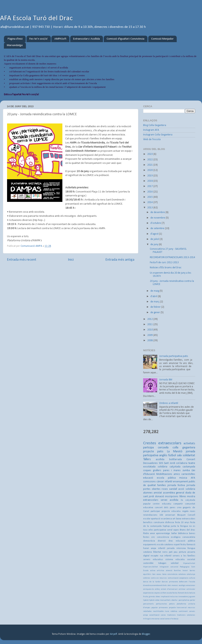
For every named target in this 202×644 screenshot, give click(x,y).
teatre (192, 463)
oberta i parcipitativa (180, 600)
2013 (150, 208)
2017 (150, 186)
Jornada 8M (166, 380)
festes (175, 593)
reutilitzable (158, 611)
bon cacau (157, 574)
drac (171, 541)
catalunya (191, 574)
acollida (160, 459)
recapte (155, 556)
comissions (149, 482)
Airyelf (114, 634)
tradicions (172, 615)
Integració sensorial (169, 567)
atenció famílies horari (177, 571)
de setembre (158, 228)
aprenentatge (163, 533)
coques (147, 470)
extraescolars (170, 443)
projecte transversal (178, 608)
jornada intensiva (176, 548)
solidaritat (189, 455)
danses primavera (170, 582)
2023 (150, 154)
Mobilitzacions (164, 474)
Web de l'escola (152, 139)
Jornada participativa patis (174, 356)
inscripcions (172, 497)
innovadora (183, 597)
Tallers (147, 459)
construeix (159, 522)
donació (160, 497)
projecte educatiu (171, 511)
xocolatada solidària (155, 467)
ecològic (182, 585)
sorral (170, 530)
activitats (189, 444)
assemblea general (174, 493)
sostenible (148, 563)
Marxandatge (15, 45)
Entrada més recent (22, 260)
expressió (158, 593)
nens (165, 552)
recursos (191, 608)
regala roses (189, 511)
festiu (183, 545)
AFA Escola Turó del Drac (36, 18)
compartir (178, 504)
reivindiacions (150, 515)
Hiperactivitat (189, 563)
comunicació (173, 578)
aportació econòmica (161, 519)
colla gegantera (184, 448)
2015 (150, 197)
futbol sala (175, 455)
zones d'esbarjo (172, 619)
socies (163, 615)
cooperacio (184, 578)
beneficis (148, 522)
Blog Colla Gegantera (155, 125)
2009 (150, 335)
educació (148, 478)
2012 (150, 319)
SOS (161, 463)
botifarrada (176, 459)
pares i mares (172, 470)
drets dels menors (170, 585)
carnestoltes (188, 474)
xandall (173, 489)
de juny (155, 244)
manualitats (165, 600)
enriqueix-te (148, 589)
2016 (150, 192)
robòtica (174, 611)
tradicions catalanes (186, 615)
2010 (150, 330)
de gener (156, 312)
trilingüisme (149, 619)
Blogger (146, 634)
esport (177, 545)
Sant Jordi (170, 463)
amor (152, 533)
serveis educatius (153, 560)
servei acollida (169, 500)
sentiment (183, 611)
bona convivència (170, 574)
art (174, 519)
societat (191, 560)
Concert (191, 459)
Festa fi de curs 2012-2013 (164, 263)
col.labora (182, 463)
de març (155, 302)
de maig (155, 291)
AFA (193, 478)
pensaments (149, 604)
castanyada (189, 467)
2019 (150, 176)
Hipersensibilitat (151, 567)
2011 (150, 324)
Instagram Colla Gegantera (158, 135)
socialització (154, 615)
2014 (150, 202)
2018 (150, 181)
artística (161, 571)
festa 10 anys (182, 522)
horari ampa (150, 548)
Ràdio (146, 533)
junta (173, 526)
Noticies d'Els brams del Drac (166, 268)
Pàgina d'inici (15, 39)
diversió (162, 541)
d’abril (154, 296)
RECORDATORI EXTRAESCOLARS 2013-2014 (172, 257)
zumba (186, 470)
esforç (157, 589)
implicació (165, 597)
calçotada (175, 467)
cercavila (163, 448)
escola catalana (165, 545)
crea (179, 508)
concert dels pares (165, 508)
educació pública (185, 541)
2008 (150, 341)
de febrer (156, 307)
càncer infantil (164, 482)
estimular (191, 589)
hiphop (166, 526)
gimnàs (152, 597)
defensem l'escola (187, 582)
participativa (160, 530)
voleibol (175, 563)
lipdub (146, 600)
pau (176, 552)
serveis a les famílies (184, 556)
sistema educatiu (175, 560)
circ (153, 537)
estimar (182, 589)
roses (165, 489)
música (183, 478)
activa (153, 571)
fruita (146, 597)
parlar (193, 600)
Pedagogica (185, 567)
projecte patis (153, 452)
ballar (174, 533)
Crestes (150, 443)
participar (155, 511)
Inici (71, 260)
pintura (182, 552)
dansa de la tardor (152, 582)
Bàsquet (181, 515)
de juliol (155, 239)
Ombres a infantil (169, 403)
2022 (150, 160)
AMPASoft (60, 39)
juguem (192, 597)
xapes (176, 530)
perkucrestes (162, 604)
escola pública (166, 478)
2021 (150, 165)
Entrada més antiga (120, 260)
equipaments (150, 545)
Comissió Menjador (162, 39)
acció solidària (187, 489)
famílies (162, 485)
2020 (150, 170)
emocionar (191, 585)
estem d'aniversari (169, 589)
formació (191, 545)
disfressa (170, 522)
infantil (162, 548)
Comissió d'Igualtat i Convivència (126, 39)
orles (151, 530)
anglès (163, 455)
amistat (158, 493)
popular (155, 608)
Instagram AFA (151, 130)
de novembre (158, 218)
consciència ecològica (169, 537)
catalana (182, 574)
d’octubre (156, 223)
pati (171, 552)
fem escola (167, 593)
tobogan (162, 563)
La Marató (175, 452)
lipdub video (154, 600)
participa (148, 448)
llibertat (157, 552)
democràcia (149, 541)
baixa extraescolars (186, 519)
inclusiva (174, 597)
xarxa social (160, 619)
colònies (147, 578)
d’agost (155, 234)
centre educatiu (162, 504)
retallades (147, 611)
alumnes (148, 493)
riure (167, 611)
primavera (163, 608)
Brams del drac (187, 530)
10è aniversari (167, 515)
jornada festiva (176, 485)
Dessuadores (150, 463)
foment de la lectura (187, 593)
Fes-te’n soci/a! (39, 39)
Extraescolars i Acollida (86, 39)
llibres (183, 497)
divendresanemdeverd (153, 585)
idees (158, 597)
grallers (157, 470)
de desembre (158, 212)
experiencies (149, 593)
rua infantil (166, 556)
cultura (192, 578)
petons (172, 604)
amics (177, 474)
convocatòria (189, 537)
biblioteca (183, 533)
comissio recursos (159, 578)
